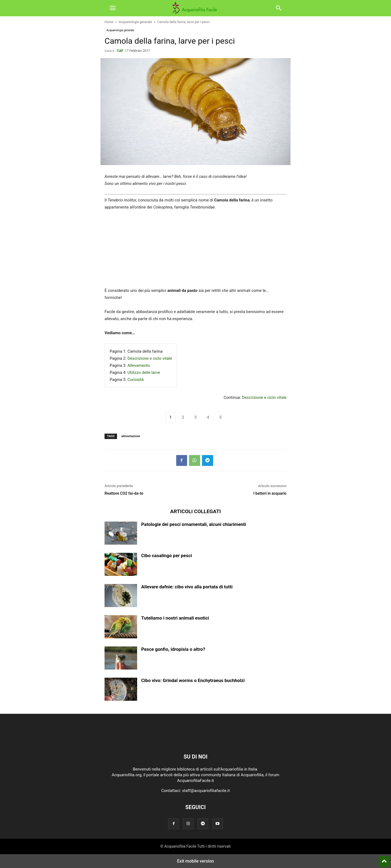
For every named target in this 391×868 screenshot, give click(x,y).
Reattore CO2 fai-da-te (124, 493)
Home (109, 22)
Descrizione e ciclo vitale (150, 358)
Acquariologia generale (135, 22)
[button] (113, 8)
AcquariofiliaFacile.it (195, 781)
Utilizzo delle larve (144, 373)
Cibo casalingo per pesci (167, 555)
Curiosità (135, 380)
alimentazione (131, 436)
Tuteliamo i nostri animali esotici (175, 618)
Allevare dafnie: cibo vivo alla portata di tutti (187, 587)
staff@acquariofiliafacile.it (206, 791)
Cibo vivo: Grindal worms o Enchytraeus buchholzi (193, 680)
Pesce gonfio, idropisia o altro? (173, 649)
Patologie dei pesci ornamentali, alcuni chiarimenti (194, 524)
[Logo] (195, 740)
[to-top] (384, 859)
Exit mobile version (195, 861)
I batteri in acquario (270, 493)
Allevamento (139, 365)
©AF (120, 51)
